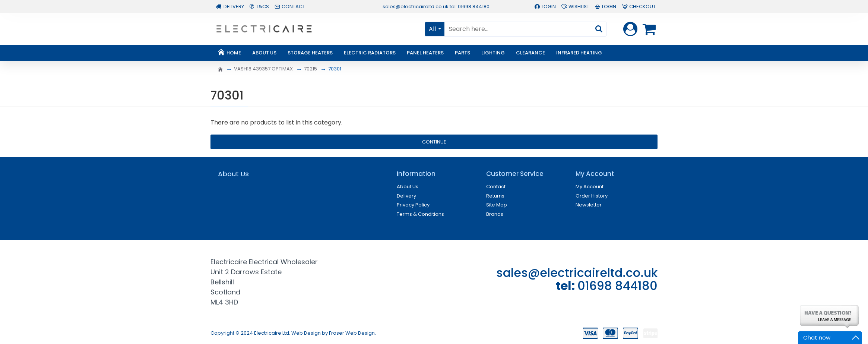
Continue (434, 142)
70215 (311, 69)
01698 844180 (617, 286)
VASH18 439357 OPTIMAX (263, 69)
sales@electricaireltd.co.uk (577, 273)
